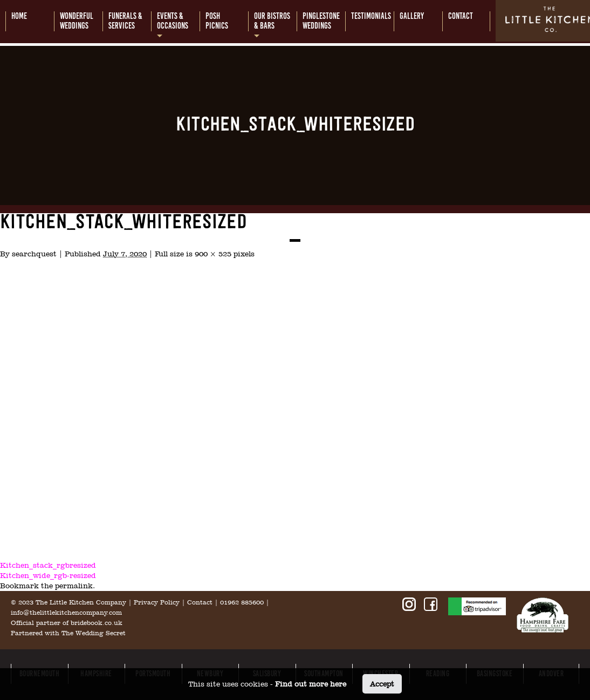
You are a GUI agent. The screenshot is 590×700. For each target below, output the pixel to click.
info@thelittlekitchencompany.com (66, 613)
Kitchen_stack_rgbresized (48, 565)
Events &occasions (173, 21)
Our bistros (272, 21)
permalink (74, 586)
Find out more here (311, 684)
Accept (382, 684)
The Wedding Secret (94, 633)
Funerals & (125, 21)
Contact (200, 602)
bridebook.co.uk (97, 623)
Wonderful (77, 21)
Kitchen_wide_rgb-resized (48, 575)
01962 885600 (242, 602)
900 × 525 (213, 254)
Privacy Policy (157, 602)
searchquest (34, 254)
